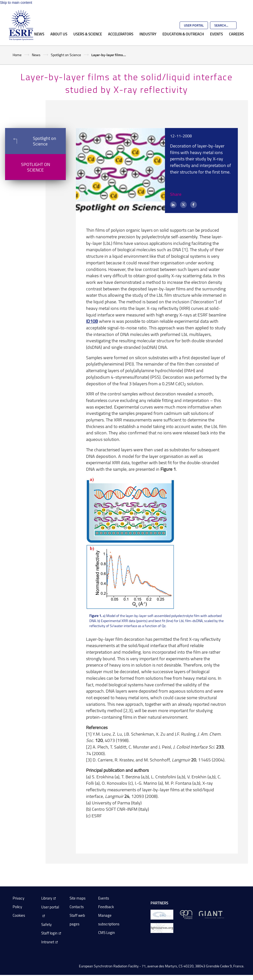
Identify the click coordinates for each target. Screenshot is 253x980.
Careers (236, 34)
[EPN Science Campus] (186, 914)
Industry (148, 34)
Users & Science (88, 34)
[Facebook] (194, 205)
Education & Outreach (183, 34)
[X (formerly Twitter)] (183, 205)
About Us (59, 34)
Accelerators (121, 34)
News (39, 34)
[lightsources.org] (162, 928)
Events (216, 34)
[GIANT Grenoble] (211, 914)
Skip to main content (16, 3)
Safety (46, 924)
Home (17, 55)
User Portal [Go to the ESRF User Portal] (194, 25)
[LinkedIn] (173, 205)
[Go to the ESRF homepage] (21, 25)
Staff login (49, 933)
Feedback (106, 907)
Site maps (78, 898)
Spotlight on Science (66, 55)
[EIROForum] (162, 914)
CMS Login (107, 933)
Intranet (48, 942)
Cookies (19, 915)
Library (47, 898)
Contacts (77, 907)
